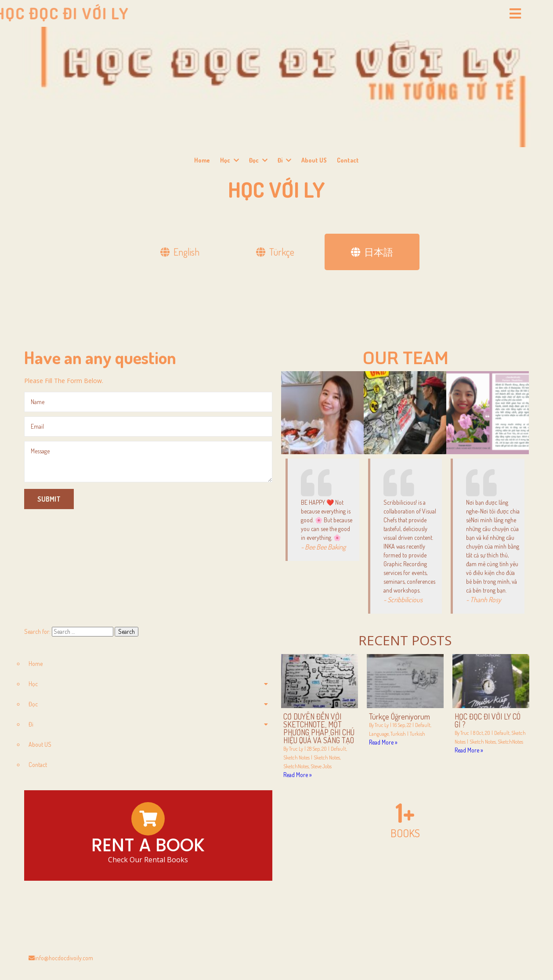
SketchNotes (296, 766)
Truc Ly (296, 749)
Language (379, 734)
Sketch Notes (296, 758)
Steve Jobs (321, 766)
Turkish (398, 734)
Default (338, 749)
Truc (465, 733)
